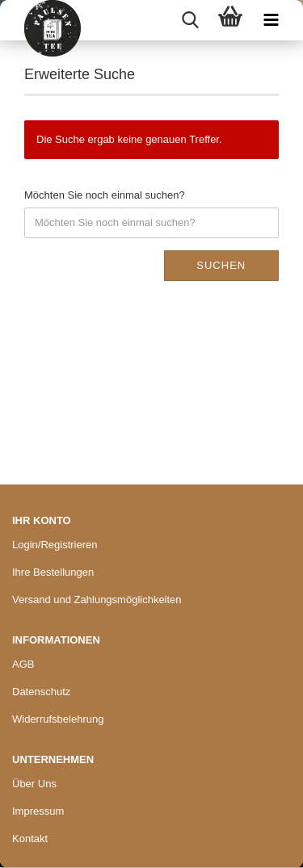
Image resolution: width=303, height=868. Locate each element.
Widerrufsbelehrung (58, 719)
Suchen (221, 265)
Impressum (38, 811)
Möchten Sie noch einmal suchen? (105, 195)
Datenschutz (41, 692)
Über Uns (34, 784)
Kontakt (30, 839)
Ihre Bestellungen (53, 572)
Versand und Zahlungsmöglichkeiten (97, 600)
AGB (23, 664)
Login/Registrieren (55, 545)
